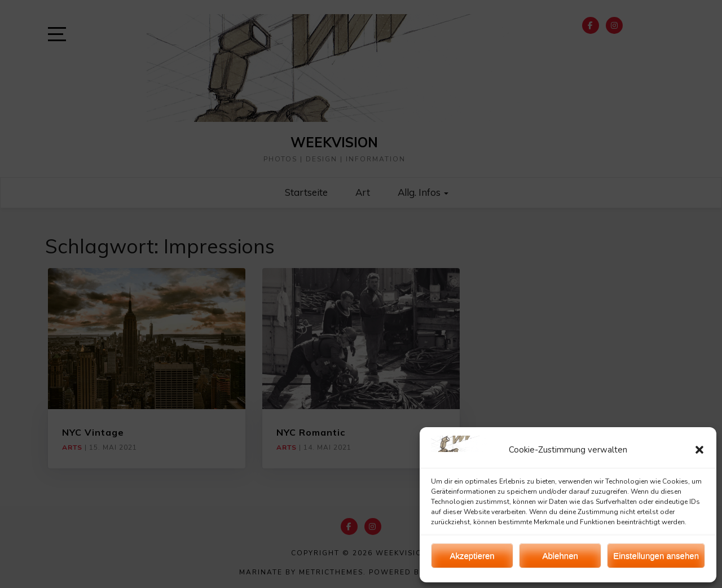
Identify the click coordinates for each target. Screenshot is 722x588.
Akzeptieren (472, 556)
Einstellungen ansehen (656, 556)
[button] (699, 450)
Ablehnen (560, 556)
